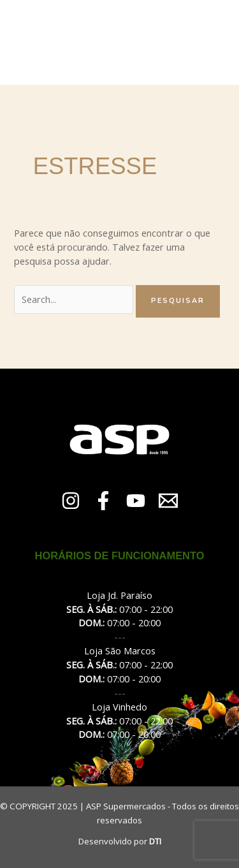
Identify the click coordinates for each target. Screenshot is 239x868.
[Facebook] (103, 501)
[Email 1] (168, 501)
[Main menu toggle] (222, 42)
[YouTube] (136, 501)
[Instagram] (71, 501)
